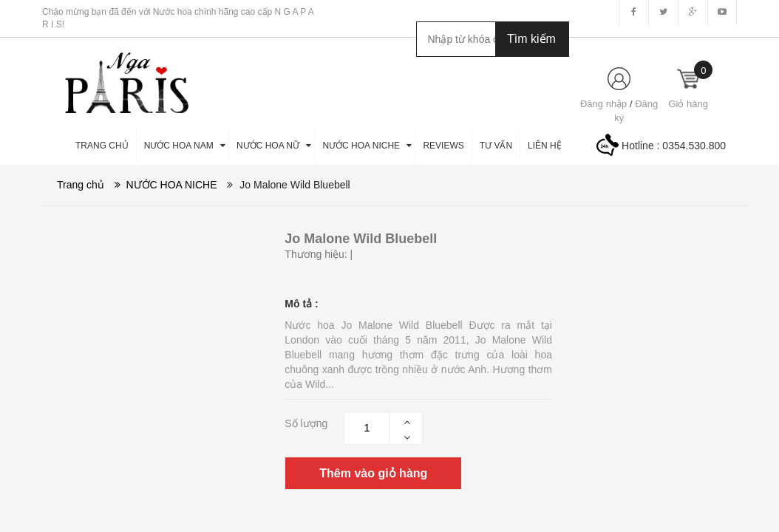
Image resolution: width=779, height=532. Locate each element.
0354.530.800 (694, 146)
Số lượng (306, 423)
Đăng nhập (603, 104)
